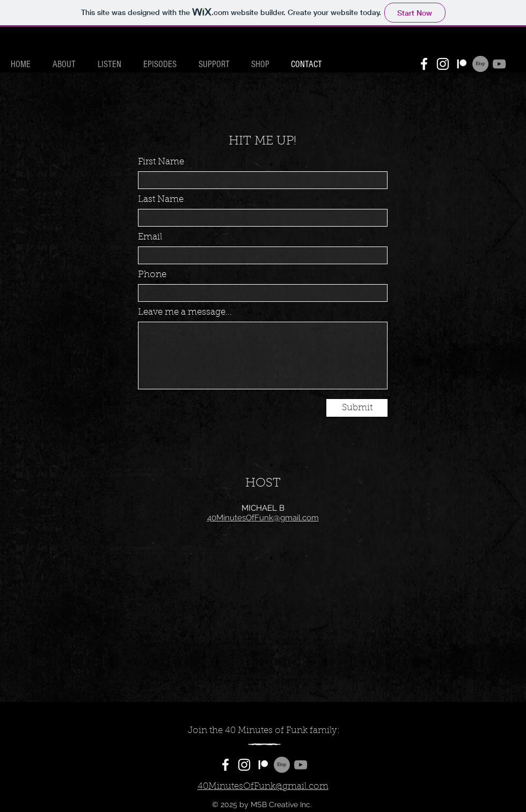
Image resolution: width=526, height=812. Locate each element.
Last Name (161, 200)
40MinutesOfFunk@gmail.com (263, 518)
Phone (152, 275)
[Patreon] (462, 64)
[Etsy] (480, 64)
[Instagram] (443, 64)
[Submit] (357, 408)
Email (150, 237)
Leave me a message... (185, 312)
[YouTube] (499, 64)
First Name (161, 162)
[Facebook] (424, 64)
